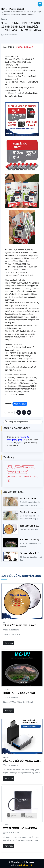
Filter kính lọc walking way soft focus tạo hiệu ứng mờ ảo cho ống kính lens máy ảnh (20, 828)
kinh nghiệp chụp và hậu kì (18, 472)
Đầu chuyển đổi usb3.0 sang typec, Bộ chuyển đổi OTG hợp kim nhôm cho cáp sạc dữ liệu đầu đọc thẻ (22, 761)
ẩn (9, 481)
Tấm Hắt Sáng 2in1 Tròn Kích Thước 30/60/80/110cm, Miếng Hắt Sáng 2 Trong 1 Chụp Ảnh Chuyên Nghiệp (31, 526)
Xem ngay (9, 643)
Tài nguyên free (28, 467)
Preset (17, 467)
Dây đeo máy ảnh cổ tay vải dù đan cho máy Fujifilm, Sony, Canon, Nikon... (31, 553)
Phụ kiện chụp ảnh (17, 9)
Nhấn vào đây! (20, 404)
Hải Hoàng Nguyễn (26, 865)
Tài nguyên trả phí (15, 476)
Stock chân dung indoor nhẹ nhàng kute (31, 512)
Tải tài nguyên (25, 47)
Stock (10, 467)
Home (4, 9)
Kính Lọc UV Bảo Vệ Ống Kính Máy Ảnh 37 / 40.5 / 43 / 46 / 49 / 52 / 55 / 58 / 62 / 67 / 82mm (31, 540)
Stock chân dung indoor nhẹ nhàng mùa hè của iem (31, 498)
